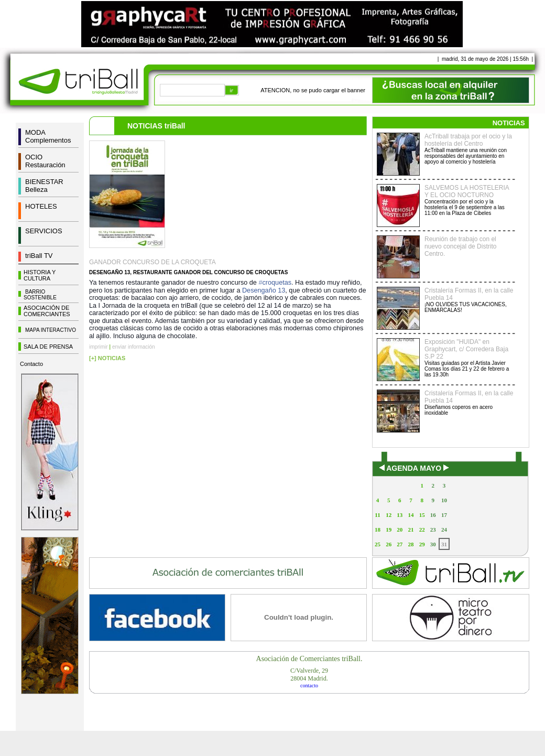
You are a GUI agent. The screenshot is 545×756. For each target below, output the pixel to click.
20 (400, 530)
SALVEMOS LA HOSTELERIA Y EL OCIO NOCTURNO (467, 191)
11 (377, 515)
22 (422, 530)
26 (389, 544)
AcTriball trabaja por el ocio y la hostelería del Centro (468, 140)
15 (422, 515)
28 (411, 544)
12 (389, 515)
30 (433, 544)
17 (444, 515)
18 (378, 530)
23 (433, 530)
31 (444, 544)
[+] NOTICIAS (107, 358)
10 (444, 500)
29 (422, 544)
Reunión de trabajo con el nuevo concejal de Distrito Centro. (460, 246)
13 (400, 515)
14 (411, 515)
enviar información (134, 347)
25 (378, 544)
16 (433, 515)
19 (389, 530)
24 (444, 530)
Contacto (31, 364)
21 (411, 530)
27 (400, 544)
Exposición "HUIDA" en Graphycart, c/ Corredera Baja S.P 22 (466, 349)
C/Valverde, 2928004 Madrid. (309, 674)
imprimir (99, 347)
